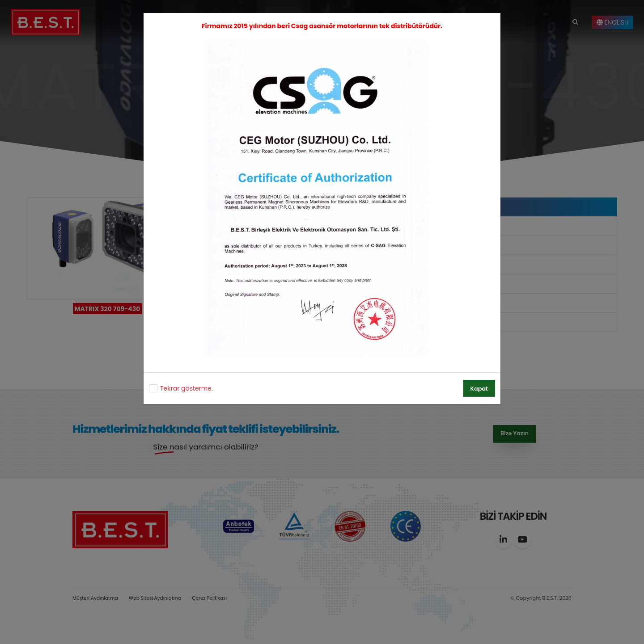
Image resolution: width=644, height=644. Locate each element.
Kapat (479, 389)
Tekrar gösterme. (186, 388)
